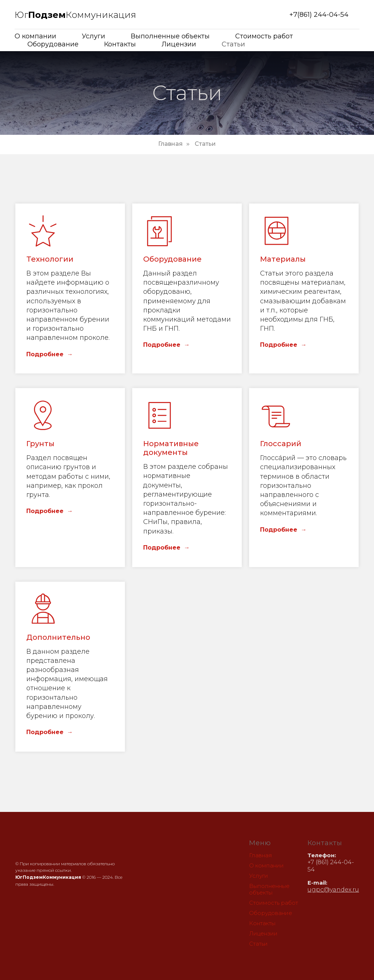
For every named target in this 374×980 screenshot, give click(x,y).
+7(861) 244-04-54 (319, 15)
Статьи (233, 44)
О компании (35, 36)
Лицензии (179, 44)
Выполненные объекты (170, 36)
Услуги (259, 876)
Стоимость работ (264, 36)
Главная (170, 144)
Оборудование (53, 44)
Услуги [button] (93, 36)
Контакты (120, 44)
